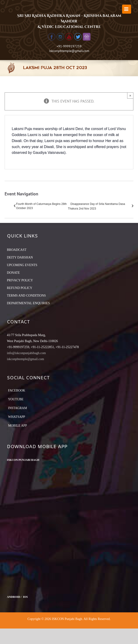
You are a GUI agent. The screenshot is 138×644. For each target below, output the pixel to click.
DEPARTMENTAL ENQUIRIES (28, 303)
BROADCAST (17, 250)
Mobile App (18, 426)
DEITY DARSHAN (20, 257)
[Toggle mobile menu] (127, 9)
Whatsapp (17, 417)
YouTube (16, 399)
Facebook (17, 390)
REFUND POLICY (20, 288)
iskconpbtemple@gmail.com (69, 51)
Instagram (18, 408)
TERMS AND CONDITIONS (26, 296)
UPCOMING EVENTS (22, 265)
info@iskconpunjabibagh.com (26, 353)
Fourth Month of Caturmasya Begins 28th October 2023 (41, 206)
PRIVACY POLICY (20, 280)
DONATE (13, 273)
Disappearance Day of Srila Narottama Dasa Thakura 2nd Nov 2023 (97, 206)
